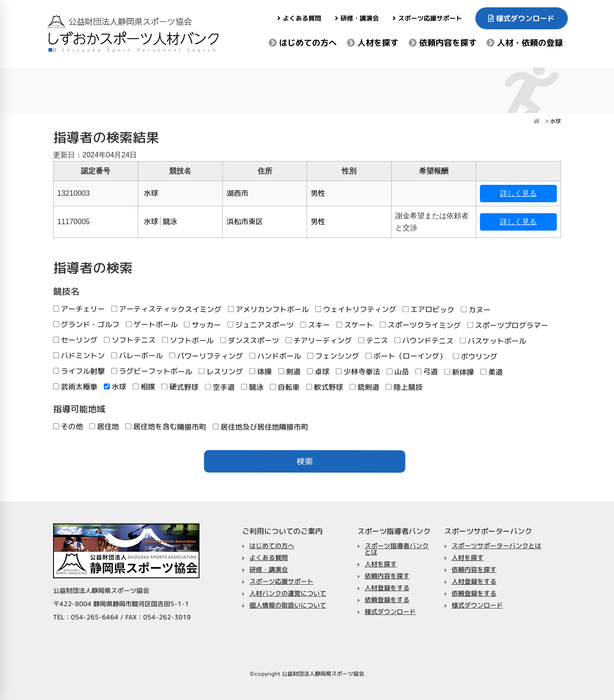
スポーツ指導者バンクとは (397, 549)
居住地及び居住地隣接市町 (261, 427)
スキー (315, 325)
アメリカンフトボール (268, 309)
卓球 (318, 372)
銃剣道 (364, 387)
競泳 (252, 387)
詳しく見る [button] (518, 193)
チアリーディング (319, 340)
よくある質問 (299, 18)
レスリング (221, 372)
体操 (261, 372)
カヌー (476, 310)
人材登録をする (387, 588)
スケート (355, 325)
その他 (68, 426)
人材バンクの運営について (288, 593)
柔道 (492, 372)
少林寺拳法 (358, 372)
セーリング (75, 340)
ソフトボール (188, 340)
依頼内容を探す (442, 43)
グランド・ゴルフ (86, 324)
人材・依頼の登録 (525, 43)
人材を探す (373, 43)
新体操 (459, 372)
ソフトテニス (130, 340)
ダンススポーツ (250, 340)
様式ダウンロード (522, 18)
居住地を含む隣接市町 (166, 426)
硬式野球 (180, 387)
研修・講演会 (357, 18)
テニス (373, 340)
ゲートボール (152, 324)
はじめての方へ (303, 43)
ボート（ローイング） (406, 356)
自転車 (285, 387)
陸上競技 (404, 387)
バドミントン (79, 355)
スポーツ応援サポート (427, 18)
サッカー (202, 325)
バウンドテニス (424, 340)
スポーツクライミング (420, 325)
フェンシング (333, 356)
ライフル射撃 (79, 371)
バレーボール (137, 355)
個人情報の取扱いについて (288, 605)
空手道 (220, 387)
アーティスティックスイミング (166, 309)
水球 (115, 387)
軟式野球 (325, 387)
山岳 (398, 372)
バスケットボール (493, 341)
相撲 (144, 387)
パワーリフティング (206, 356)
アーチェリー (79, 309)
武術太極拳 (75, 387)
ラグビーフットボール (152, 371)
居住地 (104, 426)
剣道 (289, 372)
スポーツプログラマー (508, 325)
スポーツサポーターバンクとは (496, 545)
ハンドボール (275, 356)
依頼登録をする (387, 600)
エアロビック (428, 310)
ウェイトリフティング (356, 309)
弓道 (427, 372)
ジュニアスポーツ (261, 325)
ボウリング (475, 356)
